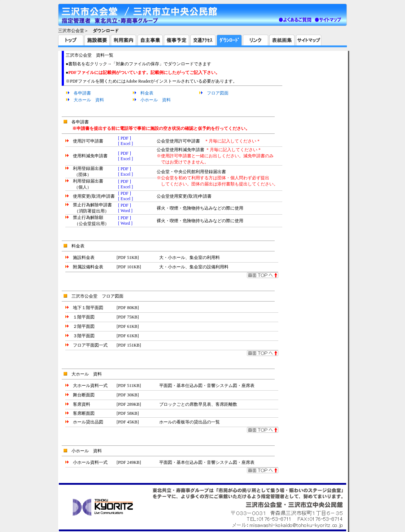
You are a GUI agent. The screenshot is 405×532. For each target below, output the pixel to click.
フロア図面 (218, 93)
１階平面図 (84, 317)
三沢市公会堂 (71, 31)
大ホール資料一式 (90, 386)
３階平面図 (84, 336)
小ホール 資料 (156, 100)
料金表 (147, 93)
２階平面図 (84, 326)
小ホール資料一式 (90, 462)
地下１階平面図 (88, 308)
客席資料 (82, 404)
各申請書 (82, 93)
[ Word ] (125, 211)
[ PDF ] (125, 138)
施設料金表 (84, 258)
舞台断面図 (84, 395)
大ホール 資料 (89, 100)
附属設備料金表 (88, 267)
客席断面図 (84, 413)
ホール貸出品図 (88, 422)
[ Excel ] (125, 144)
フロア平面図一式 (90, 345)
